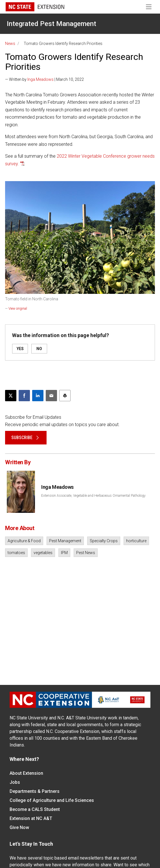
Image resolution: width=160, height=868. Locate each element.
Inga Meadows (40, 79)
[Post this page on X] (11, 396)
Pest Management (65, 541)
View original (18, 309)
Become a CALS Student (35, 809)
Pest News (86, 553)
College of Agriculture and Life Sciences (52, 800)
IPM (64, 553)
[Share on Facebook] (24, 396)
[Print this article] (65, 396)
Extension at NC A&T (31, 818)
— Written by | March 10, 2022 (44, 79)
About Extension (26, 773)
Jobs (15, 782)
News (10, 44)
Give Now (19, 827)
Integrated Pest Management (51, 24)
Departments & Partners (35, 791)
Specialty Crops (104, 541)
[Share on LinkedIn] (38, 396)
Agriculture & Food (24, 541)
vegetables (43, 553)
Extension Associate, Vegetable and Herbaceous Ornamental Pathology (93, 496)
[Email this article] (51, 396)
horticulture (136, 541)
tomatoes (16, 553)
